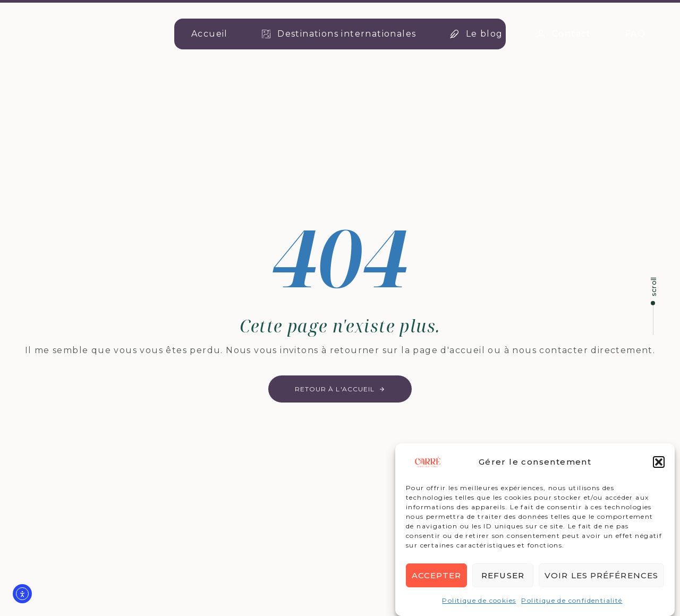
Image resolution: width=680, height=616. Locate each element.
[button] (659, 463)
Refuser (503, 576)
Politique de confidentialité (572, 601)
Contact (564, 34)
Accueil (210, 34)
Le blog (476, 34)
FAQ (635, 34)
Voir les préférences (601, 576)
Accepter (436, 576)
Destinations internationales (339, 34)
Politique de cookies (479, 601)
